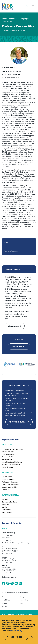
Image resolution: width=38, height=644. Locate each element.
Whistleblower (6, 600)
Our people (24, 19)
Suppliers (5, 507)
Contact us (13, 19)
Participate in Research (10, 482)
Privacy (22, 597)
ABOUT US (6, 528)
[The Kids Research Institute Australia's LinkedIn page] (20, 583)
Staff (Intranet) (7, 512)
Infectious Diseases (9, 454)
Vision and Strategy (9, 533)
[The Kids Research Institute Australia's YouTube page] (16, 583)
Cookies (4, 603)
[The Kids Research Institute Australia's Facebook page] (4, 583)
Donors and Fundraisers (10, 502)
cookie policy (16, 631)
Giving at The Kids (8, 479)
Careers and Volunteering (11, 485)
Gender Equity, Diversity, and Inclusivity (15, 543)
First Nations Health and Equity (13, 449)
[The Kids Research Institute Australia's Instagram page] (8, 583)
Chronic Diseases (8, 452)
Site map (5, 606)
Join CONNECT (7, 477)
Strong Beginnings (8, 459)
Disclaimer (5, 597)
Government (6, 510)
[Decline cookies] (32, 637)
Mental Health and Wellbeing (12, 462)
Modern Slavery (24, 600)
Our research (8, 445)
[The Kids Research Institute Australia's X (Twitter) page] (12, 583)
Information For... (10, 495)
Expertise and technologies (11, 465)
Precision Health (8, 457)
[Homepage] (7, 6)
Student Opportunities (10, 487)
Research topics (7, 467)
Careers (22, 603)
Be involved (7, 472)
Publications (6, 538)
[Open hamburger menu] (33, 6)
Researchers (6, 504)
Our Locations (7, 540)
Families (5, 499)
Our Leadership (7, 535)
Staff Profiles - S (8, 22)
